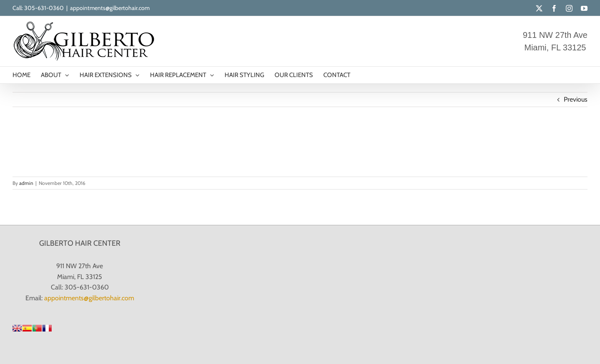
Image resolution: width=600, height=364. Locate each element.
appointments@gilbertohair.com (110, 8)
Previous (576, 99)
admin (26, 183)
